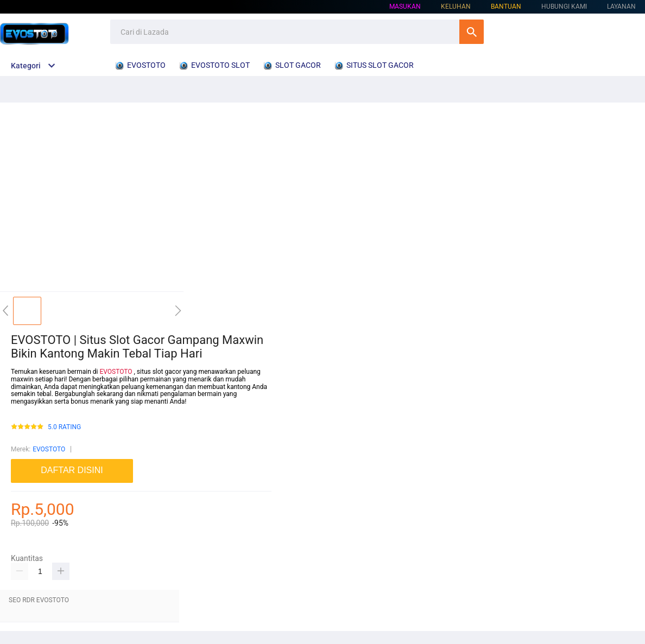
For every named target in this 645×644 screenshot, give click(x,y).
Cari (472, 32)
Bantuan (506, 7)
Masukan (405, 7)
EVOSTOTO (116, 372)
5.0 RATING (64, 427)
